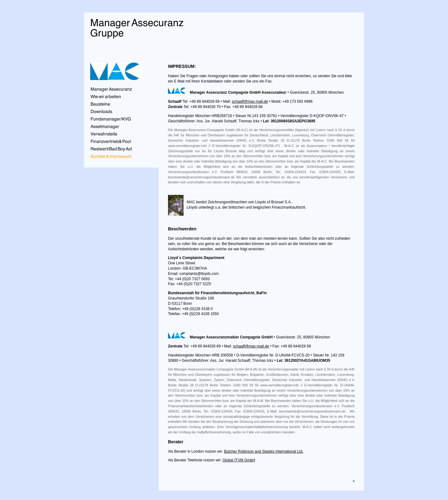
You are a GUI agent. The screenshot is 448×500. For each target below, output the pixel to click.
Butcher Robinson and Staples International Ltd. (264, 451)
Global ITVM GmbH (239, 460)
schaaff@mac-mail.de (250, 101)
